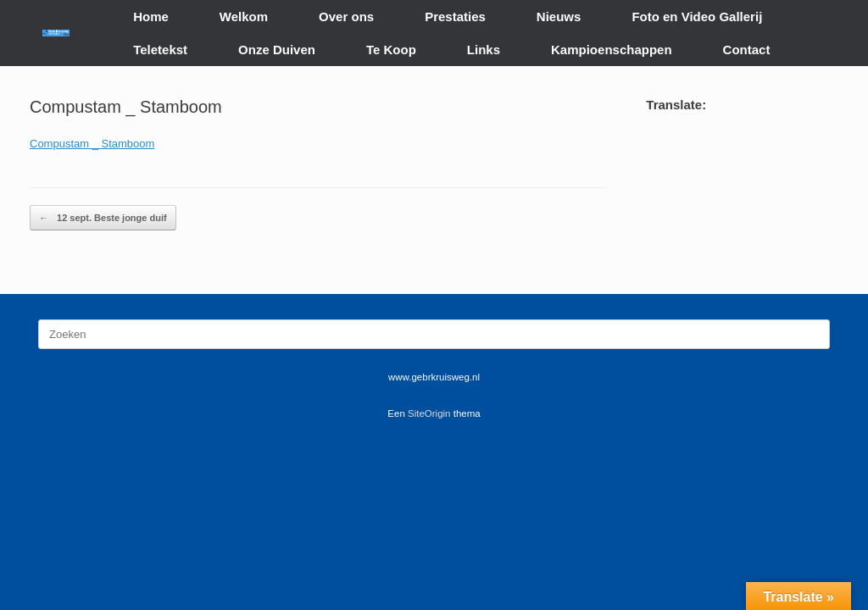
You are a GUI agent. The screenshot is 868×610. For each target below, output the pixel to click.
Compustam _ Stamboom (92, 144)
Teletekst (160, 50)
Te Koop (391, 50)
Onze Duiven (277, 50)
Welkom (244, 17)
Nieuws (559, 17)
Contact (747, 50)
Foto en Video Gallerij (697, 17)
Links (484, 50)
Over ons (346, 17)
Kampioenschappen (612, 50)
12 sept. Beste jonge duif (103, 218)
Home (151, 17)
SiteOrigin (429, 413)
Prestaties (455, 17)
